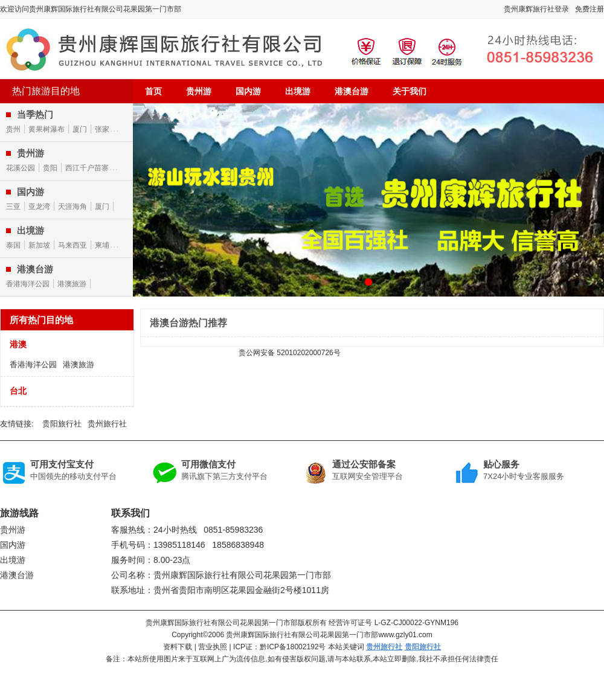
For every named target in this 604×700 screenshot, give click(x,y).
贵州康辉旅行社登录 (536, 9)
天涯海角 (72, 207)
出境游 (298, 91)
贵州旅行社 (107, 424)
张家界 (106, 129)
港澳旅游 (72, 284)
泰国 (13, 245)
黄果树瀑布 (47, 129)
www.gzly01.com (405, 635)
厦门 (80, 129)
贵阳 (50, 168)
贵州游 (199, 91)
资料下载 (178, 647)
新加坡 (39, 245)
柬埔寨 (106, 245)
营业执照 (213, 647)
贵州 (13, 129)
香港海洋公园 (28, 284)
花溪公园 (21, 168)
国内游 (248, 91)
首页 (153, 91)
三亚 (13, 207)
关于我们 (410, 91)
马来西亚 (72, 245)
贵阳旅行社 (62, 424)
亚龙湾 (39, 207)
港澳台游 (352, 91)
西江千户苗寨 (87, 168)
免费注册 (590, 9)
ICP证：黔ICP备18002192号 (279, 647)
